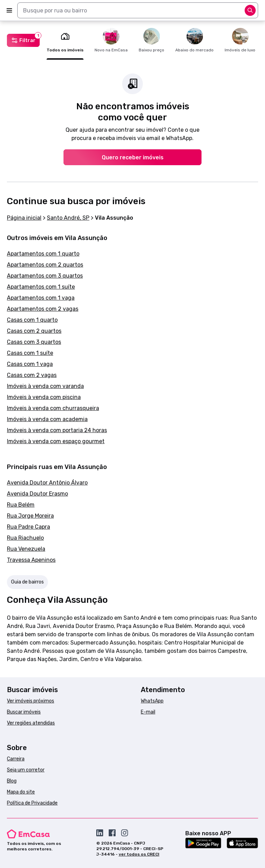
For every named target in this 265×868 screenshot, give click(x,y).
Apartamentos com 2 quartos (45, 265)
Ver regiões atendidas (31, 723)
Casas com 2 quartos (34, 331)
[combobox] (138, 10)
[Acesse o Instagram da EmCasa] (125, 833)
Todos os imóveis (65, 40)
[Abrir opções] (250, 10)
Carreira (16, 759)
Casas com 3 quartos (34, 342)
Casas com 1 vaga (30, 364)
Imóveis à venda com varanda (45, 386)
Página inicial (24, 218)
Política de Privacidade (32, 803)
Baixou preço (151, 40)
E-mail (148, 712)
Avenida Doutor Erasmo (37, 494)
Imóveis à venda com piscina (44, 397)
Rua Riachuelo (25, 538)
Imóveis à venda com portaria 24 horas (57, 430)
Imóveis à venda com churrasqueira (53, 408)
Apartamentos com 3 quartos (45, 276)
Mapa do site (21, 792)
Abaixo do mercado (194, 40)
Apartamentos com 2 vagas (43, 309)
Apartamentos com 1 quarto (43, 254)
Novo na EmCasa (111, 40)
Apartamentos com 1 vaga (41, 298)
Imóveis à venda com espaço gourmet (56, 441)
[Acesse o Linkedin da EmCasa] (100, 833)
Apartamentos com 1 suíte (41, 287)
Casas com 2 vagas (32, 375)
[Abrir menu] (9, 10)
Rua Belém (21, 505)
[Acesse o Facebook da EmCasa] (112, 833)
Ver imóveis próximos (31, 701)
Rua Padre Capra (28, 527)
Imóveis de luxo (240, 40)
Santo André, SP (68, 218)
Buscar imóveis (24, 712)
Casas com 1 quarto (32, 320)
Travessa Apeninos (31, 560)
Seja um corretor (26, 770)
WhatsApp (152, 701)
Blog (12, 781)
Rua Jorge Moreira (30, 516)
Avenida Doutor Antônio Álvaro (47, 483)
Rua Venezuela (26, 549)
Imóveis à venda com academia (47, 419)
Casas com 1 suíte (30, 353)
